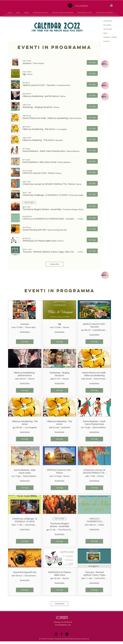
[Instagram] (70, 5)
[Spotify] (67, 634)
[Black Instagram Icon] (56, 634)
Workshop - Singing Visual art (60, 374)
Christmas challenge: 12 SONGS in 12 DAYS (25, 520)
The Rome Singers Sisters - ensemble (60, 525)
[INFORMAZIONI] (105, 64)
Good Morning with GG (25, 572)
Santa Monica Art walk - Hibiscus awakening (94, 374)
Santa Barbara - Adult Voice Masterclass (94, 423)
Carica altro (55, 264)
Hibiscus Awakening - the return (25, 423)
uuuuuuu (25, 324)
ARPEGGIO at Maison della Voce (59, 574)
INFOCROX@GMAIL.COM (63, 625)
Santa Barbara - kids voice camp (25, 471)
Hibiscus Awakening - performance (25, 374)
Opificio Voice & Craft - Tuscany (94, 325)
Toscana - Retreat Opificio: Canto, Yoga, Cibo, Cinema (94, 574)
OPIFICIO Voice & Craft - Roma (60, 471)
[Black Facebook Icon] (61, 634)
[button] (111, 5)
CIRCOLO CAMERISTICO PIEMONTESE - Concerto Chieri (94, 520)
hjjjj (60, 324)
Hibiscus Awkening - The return (59, 423)
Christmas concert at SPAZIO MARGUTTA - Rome (94, 472)
